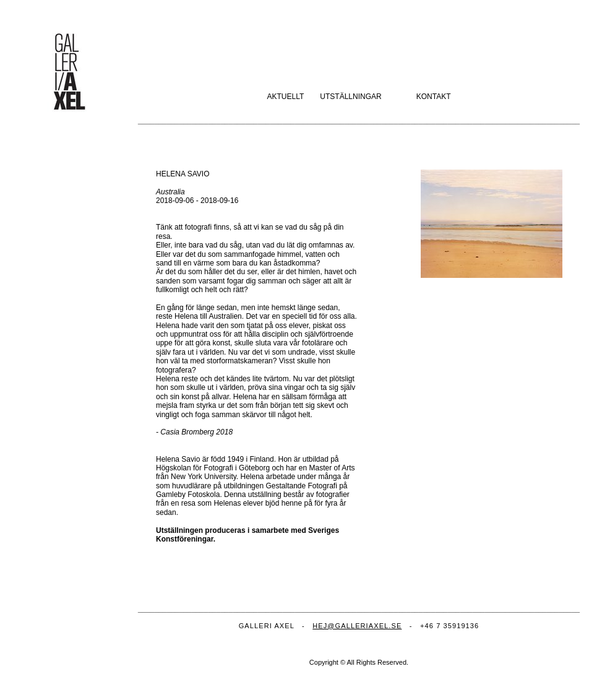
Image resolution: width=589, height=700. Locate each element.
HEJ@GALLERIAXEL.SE (357, 626)
